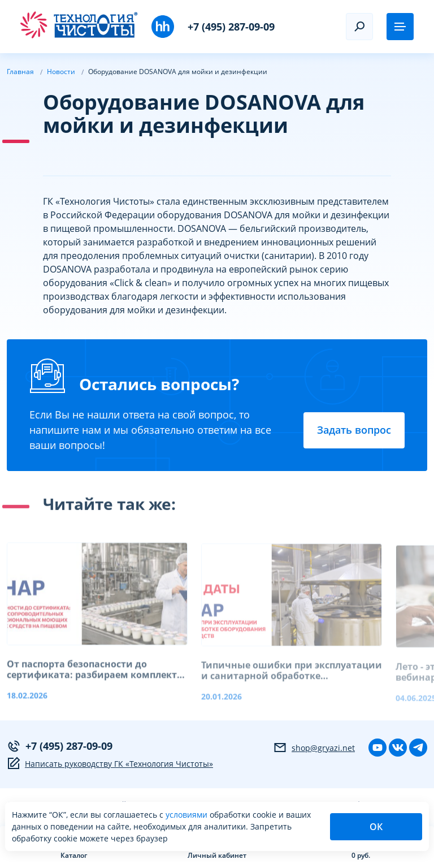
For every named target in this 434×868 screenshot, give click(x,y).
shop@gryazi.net (314, 748)
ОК (376, 827)
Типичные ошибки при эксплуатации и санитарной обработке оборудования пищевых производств (292, 679)
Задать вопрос (354, 430)
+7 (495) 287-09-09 (231, 27)
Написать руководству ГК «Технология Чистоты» (110, 763)
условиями (188, 815)
